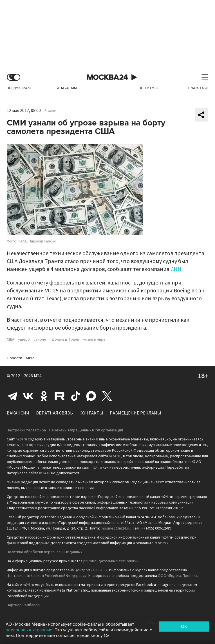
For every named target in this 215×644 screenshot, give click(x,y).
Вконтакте (28, 396)
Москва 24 (107, 77)
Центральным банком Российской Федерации (47, 576)
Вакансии (18, 413)
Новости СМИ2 (20, 358)
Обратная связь (54, 413)
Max (91, 396)
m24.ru (21, 439)
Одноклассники (44, 396)
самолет (41, 339)
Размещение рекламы (136, 413)
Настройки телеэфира (26, 430)
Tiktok (75, 396)
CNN (176, 269)
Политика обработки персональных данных (44, 552)
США (11, 339)
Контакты (91, 413)
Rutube (60, 396)
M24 (38, 376)
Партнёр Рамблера (23, 605)
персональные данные (29, 630)
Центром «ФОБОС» (91, 570)
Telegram (12, 396)
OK (184, 627)
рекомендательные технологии (111, 561)
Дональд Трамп (65, 339)
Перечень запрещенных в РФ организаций (86, 430)
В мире (50, 111)
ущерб (24, 339)
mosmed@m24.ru (116, 528)
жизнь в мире (94, 339)
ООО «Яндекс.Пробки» (178, 576)
